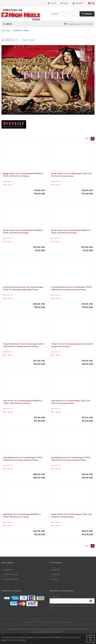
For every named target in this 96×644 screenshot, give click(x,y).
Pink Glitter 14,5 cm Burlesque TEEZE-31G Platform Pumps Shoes (71, 402)
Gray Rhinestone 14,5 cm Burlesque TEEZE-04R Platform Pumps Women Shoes (24, 345)
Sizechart (6, 570)
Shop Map (55, 574)
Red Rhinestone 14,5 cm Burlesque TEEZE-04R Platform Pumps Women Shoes (71, 459)
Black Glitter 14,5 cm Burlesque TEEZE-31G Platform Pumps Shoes (72, 175)
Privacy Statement (10, 579)
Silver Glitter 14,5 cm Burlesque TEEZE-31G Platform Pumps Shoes (72, 516)
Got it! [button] (91, 639)
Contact (54, 579)
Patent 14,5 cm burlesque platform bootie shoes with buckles (72, 345)
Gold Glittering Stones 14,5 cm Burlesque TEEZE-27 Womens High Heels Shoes (23, 288)
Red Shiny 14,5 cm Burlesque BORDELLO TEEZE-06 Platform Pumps (22, 516)
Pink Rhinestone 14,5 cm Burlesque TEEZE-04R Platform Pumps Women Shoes (23, 459)
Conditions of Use (10, 574)
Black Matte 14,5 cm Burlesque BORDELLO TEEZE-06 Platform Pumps (23, 232)
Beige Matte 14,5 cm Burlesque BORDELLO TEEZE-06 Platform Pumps (23, 175)
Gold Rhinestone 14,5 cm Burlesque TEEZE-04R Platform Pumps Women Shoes (72, 288)
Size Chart (55, 570)
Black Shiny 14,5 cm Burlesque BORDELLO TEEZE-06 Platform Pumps (71, 232)
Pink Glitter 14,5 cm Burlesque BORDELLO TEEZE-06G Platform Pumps (23, 402)
